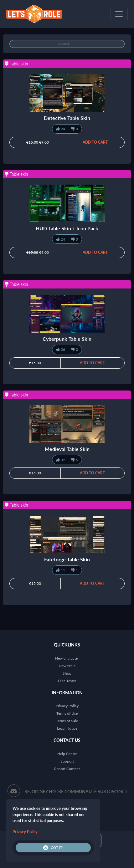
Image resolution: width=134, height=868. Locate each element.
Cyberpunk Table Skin (67, 339)
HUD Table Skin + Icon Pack (67, 228)
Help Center (67, 754)
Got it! (53, 848)
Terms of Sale (67, 721)
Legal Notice (67, 728)
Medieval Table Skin (67, 449)
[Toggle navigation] (119, 14)
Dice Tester (67, 681)
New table (67, 666)
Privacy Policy (67, 706)
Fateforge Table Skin (67, 559)
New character (67, 658)
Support (67, 761)
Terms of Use (67, 713)
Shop (67, 673)
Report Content (67, 769)
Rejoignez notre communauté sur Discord (76, 791)
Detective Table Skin (67, 118)
